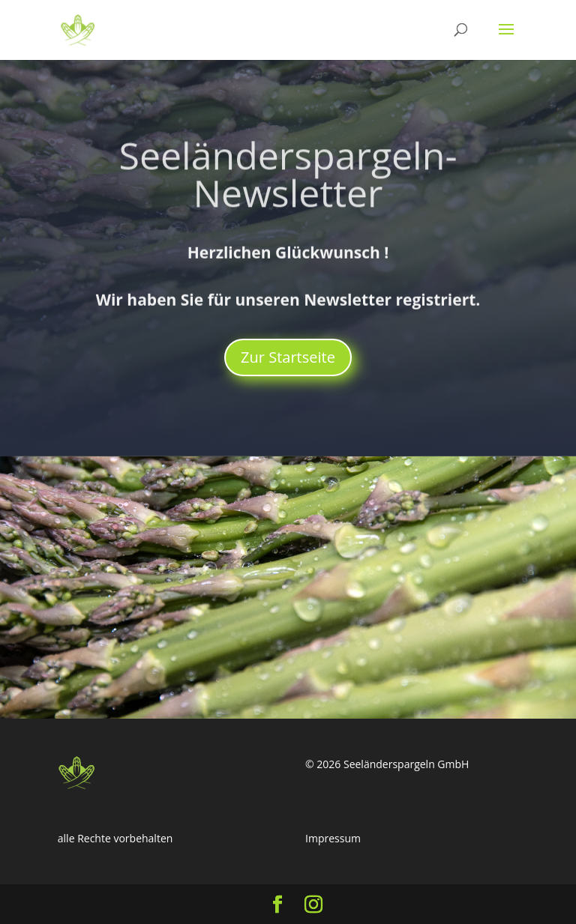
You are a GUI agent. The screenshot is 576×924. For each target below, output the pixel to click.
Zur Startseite (288, 357)
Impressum (333, 838)
